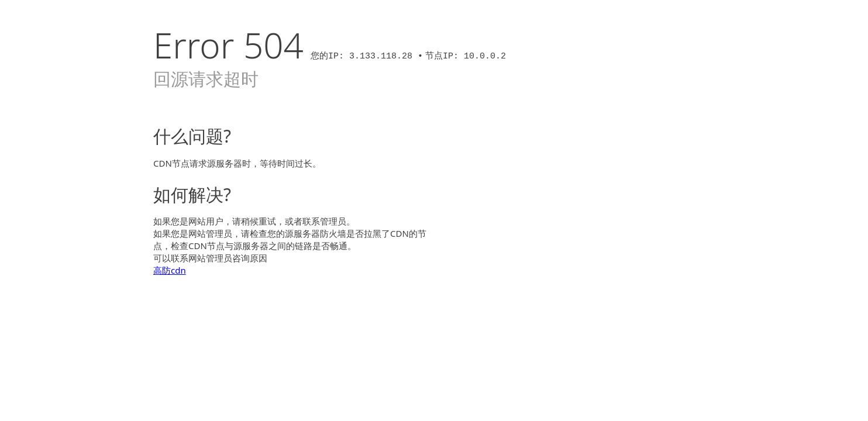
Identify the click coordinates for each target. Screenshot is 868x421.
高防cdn (170, 270)
